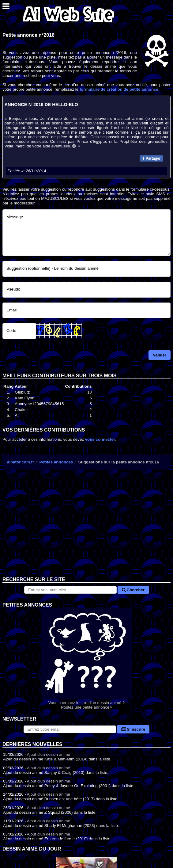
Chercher (133, 590)
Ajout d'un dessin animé (49, 754)
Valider (160, 355)
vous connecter (100, 439)
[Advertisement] (86, 528)
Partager (151, 158)
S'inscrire (133, 729)
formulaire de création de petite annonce (119, 89)
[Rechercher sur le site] (70, 590)
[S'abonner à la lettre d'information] (70, 729)
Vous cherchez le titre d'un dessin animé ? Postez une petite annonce (86, 659)
